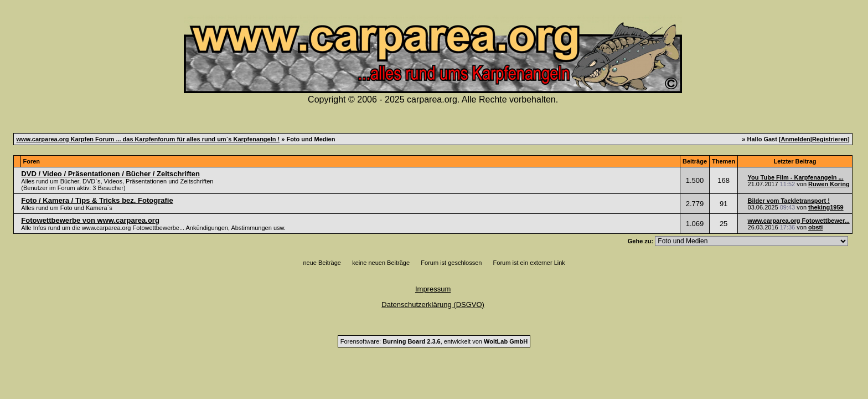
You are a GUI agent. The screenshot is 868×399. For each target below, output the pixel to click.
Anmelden (796, 139)
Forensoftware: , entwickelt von (434, 341)
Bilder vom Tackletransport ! (789, 201)
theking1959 (826, 207)
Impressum (433, 289)
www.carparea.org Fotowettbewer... (799, 221)
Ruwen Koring (829, 184)
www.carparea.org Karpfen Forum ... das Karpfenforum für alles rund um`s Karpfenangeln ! (148, 139)
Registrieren (830, 139)
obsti (815, 227)
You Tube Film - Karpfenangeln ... (796, 177)
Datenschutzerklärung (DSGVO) (433, 305)
